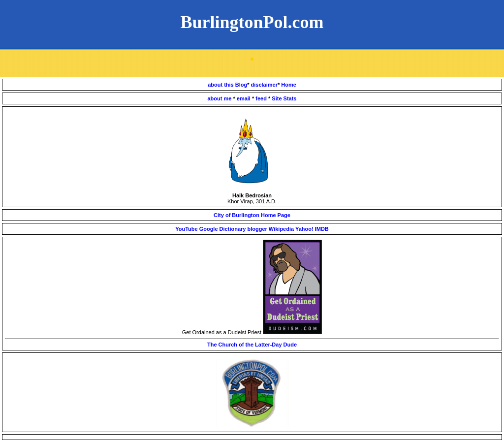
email (244, 98)
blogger (258, 229)
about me (220, 98)
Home (289, 85)
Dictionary (233, 229)
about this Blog (227, 85)
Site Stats (284, 98)
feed (262, 98)
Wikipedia (281, 229)
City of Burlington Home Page (252, 215)
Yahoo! (304, 229)
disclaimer (264, 85)
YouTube (186, 229)
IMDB (322, 229)
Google (209, 229)
